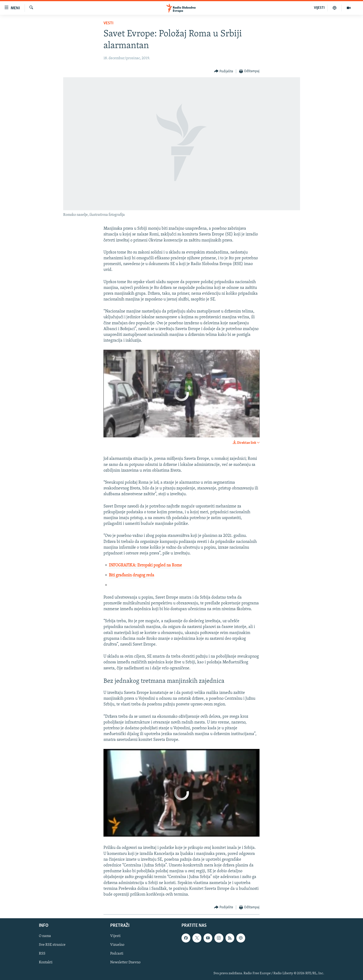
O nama (45, 936)
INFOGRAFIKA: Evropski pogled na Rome (145, 565)
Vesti (108, 23)
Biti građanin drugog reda (131, 575)
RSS (42, 954)
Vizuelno (117, 945)
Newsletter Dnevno (125, 963)
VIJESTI (319, 8)
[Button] (224, 71)
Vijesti (115, 936)
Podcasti (117, 954)
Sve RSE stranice (52, 945)
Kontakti (46, 963)
